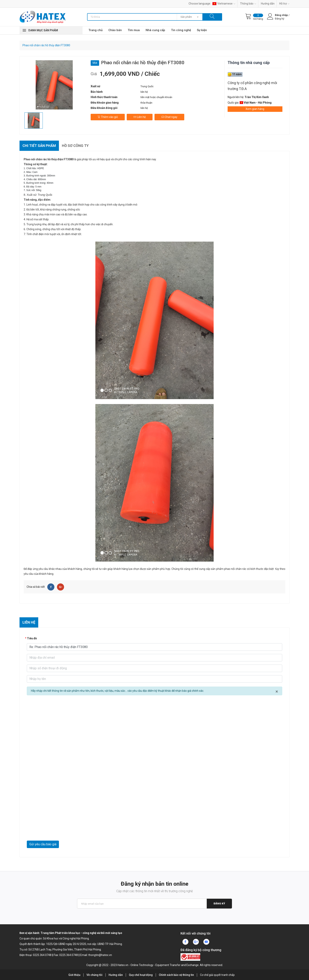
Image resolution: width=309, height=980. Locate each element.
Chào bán (115, 30)
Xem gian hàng (255, 109)
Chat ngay (169, 117)
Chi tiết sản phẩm (39, 146)
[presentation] (57, 831)
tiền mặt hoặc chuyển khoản (156, 97)
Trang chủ (95, 30)
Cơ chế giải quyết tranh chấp (217, 975)
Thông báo (248, 4)
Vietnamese (224, 4)
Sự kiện (202, 30)
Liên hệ (140, 117)
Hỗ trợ (284, 4)
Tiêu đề (32, 638)
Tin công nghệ (181, 30)
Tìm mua (134, 30)
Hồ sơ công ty (75, 146)
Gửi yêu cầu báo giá (43, 844)
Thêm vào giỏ (108, 117)
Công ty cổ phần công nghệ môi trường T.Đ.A (252, 86)
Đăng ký (219, 904)
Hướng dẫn (268, 4)
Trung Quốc (147, 86)
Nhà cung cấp (155, 30)
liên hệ (144, 92)
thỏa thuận (146, 103)
